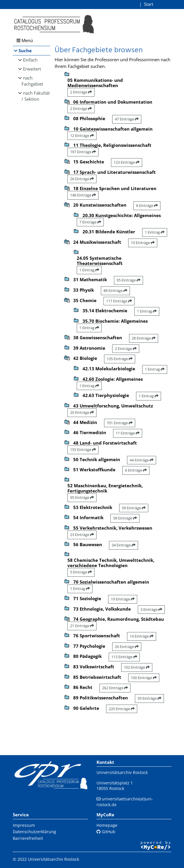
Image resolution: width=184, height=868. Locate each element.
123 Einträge (127, 162)
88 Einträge (115, 290)
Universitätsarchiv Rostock (122, 772)
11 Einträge (128, 433)
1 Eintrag (155, 232)
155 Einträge (83, 450)
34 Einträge (124, 545)
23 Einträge (82, 535)
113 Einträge (124, 657)
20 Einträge (82, 412)
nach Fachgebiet (32, 81)
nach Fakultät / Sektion (36, 96)
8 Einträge (147, 205)
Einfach (30, 60)
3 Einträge (151, 609)
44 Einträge (142, 460)
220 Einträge (122, 709)
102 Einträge (137, 667)
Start (149, 4)
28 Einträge (144, 338)
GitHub (106, 832)
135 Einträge (120, 359)
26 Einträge (82, 179)
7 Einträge (90, 222)
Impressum (24, 825)
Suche (25, 50)
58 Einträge (125, 518)
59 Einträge (134, 508)
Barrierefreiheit (28, 838)
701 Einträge (120, 423)
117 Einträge (119, 301)
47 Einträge (127, 119)
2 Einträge (81, 92)
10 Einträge (143, 243)
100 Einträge (144, 678)
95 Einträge (128, 280)
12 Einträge (82, 136)
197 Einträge (83, 152)
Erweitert (32, 69)
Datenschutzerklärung (34, 832)
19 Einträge (123, 599)
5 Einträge (81, 572)
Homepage (107, 825)
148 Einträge (83, 195)
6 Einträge (136, 470)
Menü (25, 40)
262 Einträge (115, 688)
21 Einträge (82, 626)
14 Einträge (142, 636)
